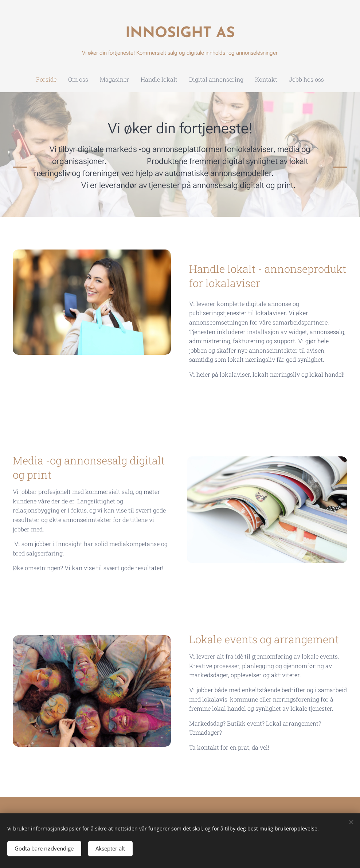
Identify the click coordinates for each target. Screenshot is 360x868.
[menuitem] (148, 79)
